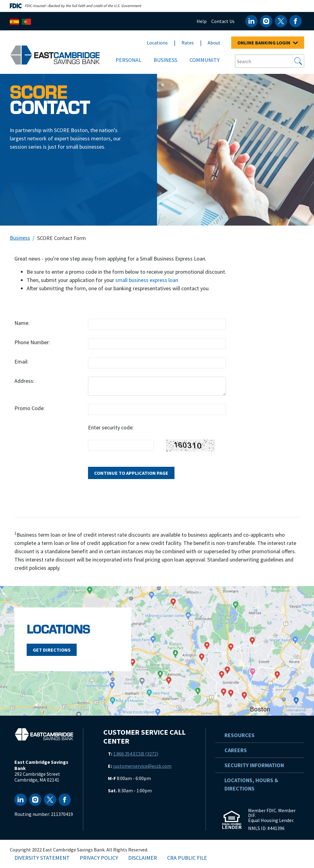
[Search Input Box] (264, 61)
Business (165, 60)
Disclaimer (143, 858)
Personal (128, 60)
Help (202, 21)
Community (205, 60)
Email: (21, 362)
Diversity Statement (42, 858)
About (214, 43)
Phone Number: (32, 342)
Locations (157, 43)
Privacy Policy (99, 858)
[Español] (14, 21)
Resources (239, 735)
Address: (24, 381)
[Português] (26, 21)
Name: (22, 323)
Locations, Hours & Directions (251, 784)
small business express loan (147, 280)
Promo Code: (30, 408)
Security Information (254, 765)
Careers (236, 750)
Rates (188, 43)
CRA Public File (187, 858)
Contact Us (223, 21)
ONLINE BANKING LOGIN (268, 43)
